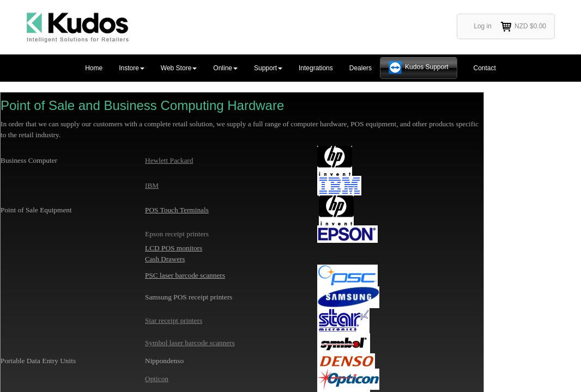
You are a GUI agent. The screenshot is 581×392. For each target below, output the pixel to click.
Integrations (316, 68)
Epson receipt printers (177, 234)
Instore (132, 68)
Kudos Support (426, 67)
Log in (483, 26)
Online (225, 68)
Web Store (179, 68)
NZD (523, 27)
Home (94, 68)
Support (268, 68)
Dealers (361, 68)
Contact (485, 68)
